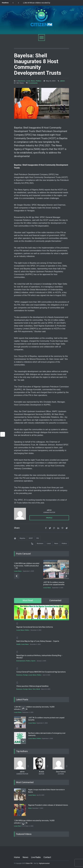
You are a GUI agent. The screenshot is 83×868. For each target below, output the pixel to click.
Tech (34, 689)
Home (17, 857)
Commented (55, 600)
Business (22, 81)
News (33, 81)
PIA (38, 538)
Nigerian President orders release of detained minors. (48, 805)
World (38, 689)
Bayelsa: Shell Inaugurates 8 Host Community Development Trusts (38, 64)
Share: (17, 528)
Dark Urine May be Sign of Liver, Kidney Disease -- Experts (38, 641)
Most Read (28, 600)
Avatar (42, 772)
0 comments (33, 83)
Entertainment (21, 661)
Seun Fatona (61, 772)
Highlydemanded (44, 863)
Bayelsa (22, 538)
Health (18, 644)
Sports (33, 661)
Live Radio (36, 857)
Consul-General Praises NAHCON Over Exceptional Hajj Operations (41, 672)
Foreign (25, 675)
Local (28, 81)
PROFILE (49, 518)
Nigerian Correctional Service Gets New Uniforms (35, 627)
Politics (39, 81)
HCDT (31, 538)
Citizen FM (29, 863)
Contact (47, 857)
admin (62, 81)
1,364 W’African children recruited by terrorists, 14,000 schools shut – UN (37, 3)
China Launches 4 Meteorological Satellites (32, 686)
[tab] (28, 601)
